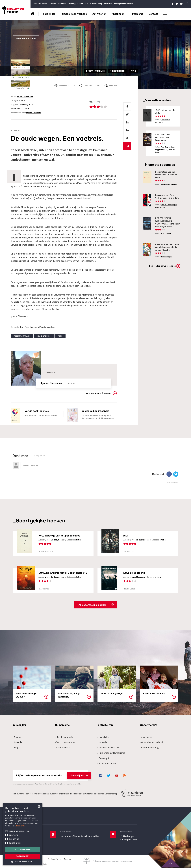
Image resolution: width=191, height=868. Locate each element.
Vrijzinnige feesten (75, 4)
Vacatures (108, 4)
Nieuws (17, 737)
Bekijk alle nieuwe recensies (162, 266)
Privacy (43, 859)
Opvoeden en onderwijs (152, 742)
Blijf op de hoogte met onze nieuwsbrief (52, 776)
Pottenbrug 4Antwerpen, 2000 (129, 838)
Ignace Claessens (34, 113)
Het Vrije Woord (41, 4)
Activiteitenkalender (57, 4)
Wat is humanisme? (65, 742)
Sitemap (68, 859)
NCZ (86, 4)
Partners (93, 4)
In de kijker (49, 14)
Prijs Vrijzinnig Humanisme (111, 753)
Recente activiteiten (108, 748)
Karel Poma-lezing (107, 764)
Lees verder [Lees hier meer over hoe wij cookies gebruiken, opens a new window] (21, 826)
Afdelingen (118, 14)
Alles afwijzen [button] (23, 856)
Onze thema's (63, 748)
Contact (153, 14)
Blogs (16, 748)
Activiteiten (99, 14)
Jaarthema (146, 737)
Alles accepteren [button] (23, 849)
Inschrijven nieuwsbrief (123, 4)
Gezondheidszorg (149, 748)
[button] (23, 862)
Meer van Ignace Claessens (99, 393)
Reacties (113, 85)
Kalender (18, 742)
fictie (22, 101)
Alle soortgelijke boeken (93, 605)
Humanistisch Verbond (74, 14)
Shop (100, 4)
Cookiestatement (55, 859)
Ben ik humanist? (64, 737)
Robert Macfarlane (25, 97)
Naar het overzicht (26, 39)
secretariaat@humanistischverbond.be (79, 837)
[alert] (23, 834)
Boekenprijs (104, 758)
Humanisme (136, 14)
